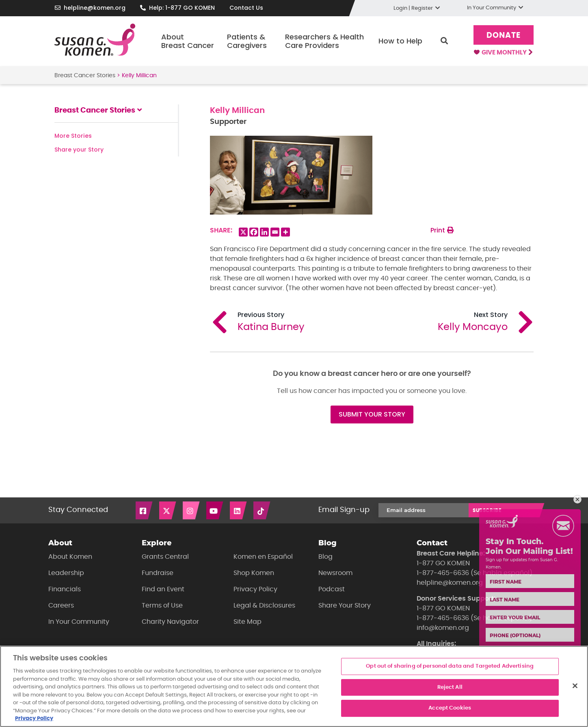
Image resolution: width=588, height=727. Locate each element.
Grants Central (165, 557)
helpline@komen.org (95, 8)
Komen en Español (263, 557)
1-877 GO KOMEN (443, 563)
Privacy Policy (255, 589)
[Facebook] (254, 232)
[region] (294, 686)
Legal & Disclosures (264, 605)
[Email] (275, 232)
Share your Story (79, 150)
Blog (325, 557)
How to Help (400, 41)
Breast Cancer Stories (85, 76)
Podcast (332, 589)
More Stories (73, 136)
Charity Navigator (170, 622)
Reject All (450, 687)
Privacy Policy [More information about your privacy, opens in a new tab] (34, 719)
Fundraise (158, 573)
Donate (504, 36)
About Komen (70, 557)
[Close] (575, 686)
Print (442, 230)
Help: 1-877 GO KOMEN (182, 8)
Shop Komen (254, 573)
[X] (243, 232)
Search (444, 41)
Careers (61, 605)
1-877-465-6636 (443, 573)
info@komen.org (443, 628)
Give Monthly (503, 53)
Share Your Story (345, 605)
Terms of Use (162, 605)
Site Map (248, 622)
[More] (285, 232)
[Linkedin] (264, 232)
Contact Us (246, 8)
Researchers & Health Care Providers (324, 41)
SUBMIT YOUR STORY (372, 414)
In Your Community (79, 622)
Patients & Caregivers (247, 41)
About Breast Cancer (188, 41)
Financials (65, 589)
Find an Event (163, 589)
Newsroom (335, 573)
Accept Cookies (450, 708)
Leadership (66, 573)
